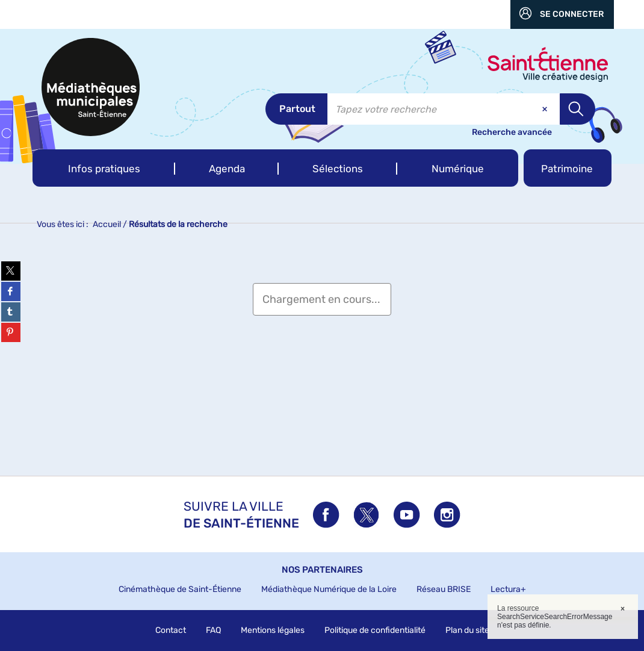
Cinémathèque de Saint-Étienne (180, 589)
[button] (104, 168)
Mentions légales (273, 630)
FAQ (213, 630)
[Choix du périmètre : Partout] (296, 109)
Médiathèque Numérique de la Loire (329, 589)
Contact (171, 630)
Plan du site (467, 630)
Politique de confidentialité (375, 630)
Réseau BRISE (444, 589)
